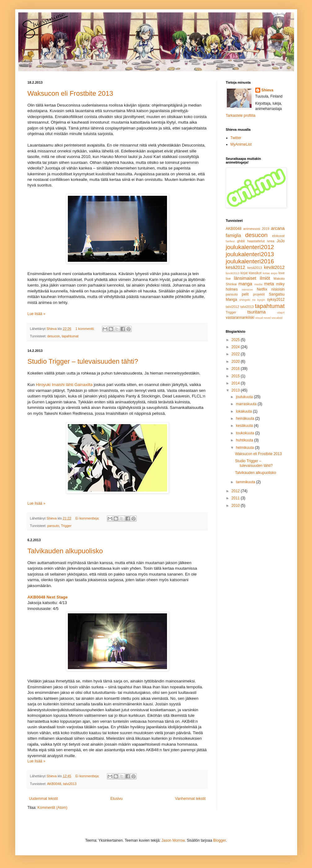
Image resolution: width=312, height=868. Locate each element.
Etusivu (116, 799)
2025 (236, 340)
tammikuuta (246, 482)
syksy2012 (276, 300)
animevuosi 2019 (256, 229)
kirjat (244, 273)
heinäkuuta (245, 419)
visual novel (263, 318)
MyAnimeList (241, 144)
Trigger (66, 526)
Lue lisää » (37, 314)
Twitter (236, 138)
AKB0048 (54, 784)
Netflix (262, 289)
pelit (245, 294)
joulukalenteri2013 (250, 254)
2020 (236, 362)
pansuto (53, 526)
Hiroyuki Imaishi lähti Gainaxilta (64, 385)
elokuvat (278, 236)
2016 (236, 369)
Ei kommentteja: (88, 518)
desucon (54, 336)
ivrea (271, 241)
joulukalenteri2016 (250, 261)
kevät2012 (274, 267)
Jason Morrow (173, 840)
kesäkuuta (245, 426)
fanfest (230, 241)
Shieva (268, 90)
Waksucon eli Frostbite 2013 (70, 93)
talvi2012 (233, 307)
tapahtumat (70, 336)
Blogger (220, 840)
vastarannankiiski (240, 318)
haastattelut (256, 241)
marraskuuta (247, 404)
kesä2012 (235, 267)
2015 (236, 376)
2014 (236, 383)
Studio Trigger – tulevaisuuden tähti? (83, 361)
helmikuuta (245, 448)
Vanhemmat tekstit (190, 799)
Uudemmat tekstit (44, 799)
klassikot (255, 273)
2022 (236, 354)
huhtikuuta (245, 440)
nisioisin (278, 289)
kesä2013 (255, 268)
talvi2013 (70, 784)
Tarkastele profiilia (241, 116)
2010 (236, 506)
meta (269, 284)
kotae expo (270, 273)
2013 (236, 390)
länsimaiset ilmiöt (252, 278)
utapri (281, 312)
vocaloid (277, 318)
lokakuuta (244, 411)
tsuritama (256, 312)
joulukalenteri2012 (250, 247)
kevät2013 (233, 273)
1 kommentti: (86, 329)
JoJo (281, 241)
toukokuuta (245, 433)
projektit (259, 294)
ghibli (241, 241)
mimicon (248, 289)
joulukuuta (245, 397)
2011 (236, 498)
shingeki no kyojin (252, 300)
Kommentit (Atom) (53, 808)
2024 (236, 347)
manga (245, 284)
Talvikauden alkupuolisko (65, 551)
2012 (236, 491)
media (258, 284)
